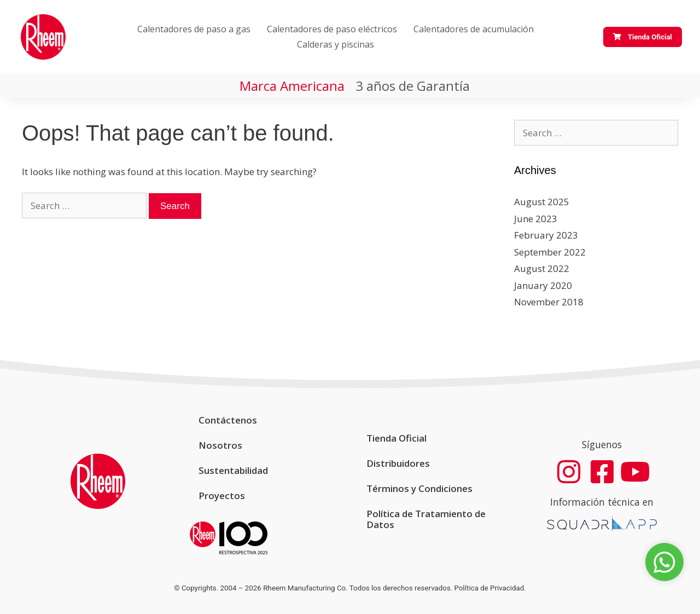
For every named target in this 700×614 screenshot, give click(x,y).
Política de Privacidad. (490, 588)
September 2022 (550, 252)
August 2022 (542, 268)
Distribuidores (398, 463)
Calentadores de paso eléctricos (332, 29)
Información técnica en (602, 502)
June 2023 (536, 219)
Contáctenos (228, 420)
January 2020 (543, 285)
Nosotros (220, 445)
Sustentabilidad (233, 470)
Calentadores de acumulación (474, 29)
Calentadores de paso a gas (194, 29)
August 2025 (542, 202)
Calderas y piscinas (336, 44)
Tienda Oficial (396, 438)
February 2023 (546, 235)
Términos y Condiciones (419, 488)
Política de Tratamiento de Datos (426, 519)
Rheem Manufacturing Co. (305, 588)
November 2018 (549, 302)
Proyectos (222, 496)
